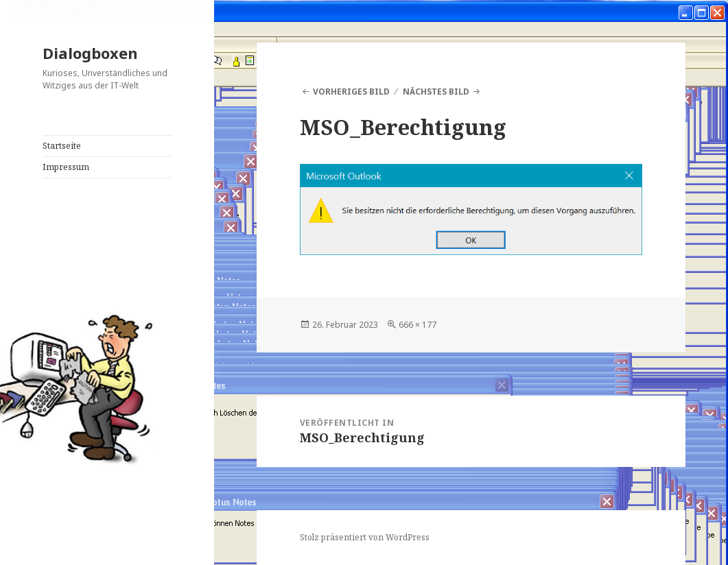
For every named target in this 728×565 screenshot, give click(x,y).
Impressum (66, 167)
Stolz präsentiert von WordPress (365, 537)
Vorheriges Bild (351, 92)
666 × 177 (418, 325)
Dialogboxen (90, 53)
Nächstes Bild (436, 92)
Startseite (62, 146)
